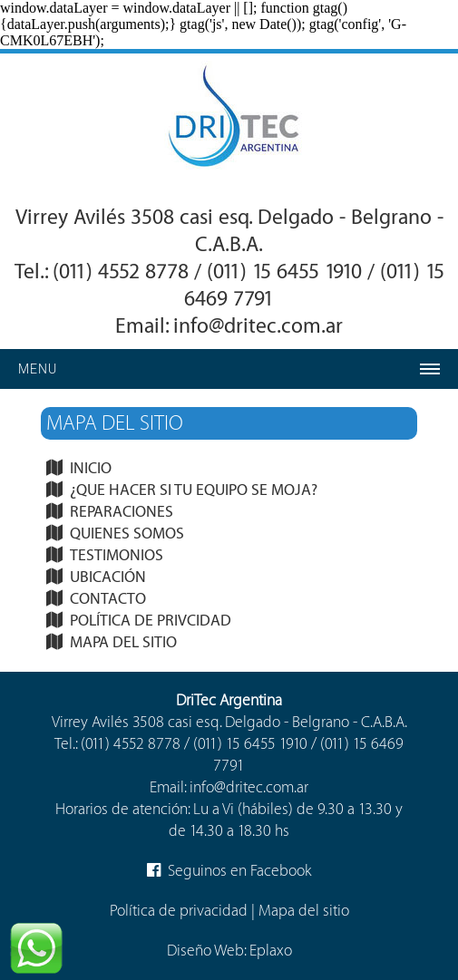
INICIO (91, 468)
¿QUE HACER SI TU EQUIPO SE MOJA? (194, 490)
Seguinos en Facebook (229, 871)
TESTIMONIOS (117, 555)
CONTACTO (108, 599)
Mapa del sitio (304, 911)
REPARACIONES (122, 512)
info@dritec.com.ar (258, 326)
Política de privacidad (179, 911)
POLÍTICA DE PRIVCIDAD (151, 621)
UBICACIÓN (108, 577)
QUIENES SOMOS (127, 534)
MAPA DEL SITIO (123, 642)
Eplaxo (271, 951)
